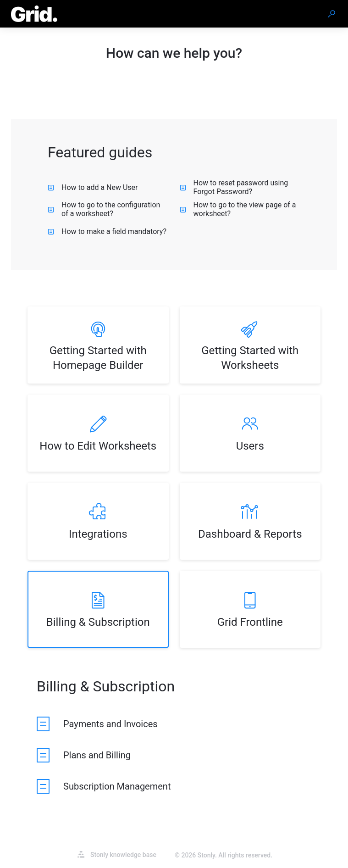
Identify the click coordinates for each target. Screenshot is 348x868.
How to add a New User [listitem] (93, 187)
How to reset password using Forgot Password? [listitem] (234, 187)
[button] (331, 14)
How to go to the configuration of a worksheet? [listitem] (104, 209)
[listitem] (98, 345)
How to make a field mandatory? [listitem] (107, 231)
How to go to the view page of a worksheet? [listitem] (238, 209)
